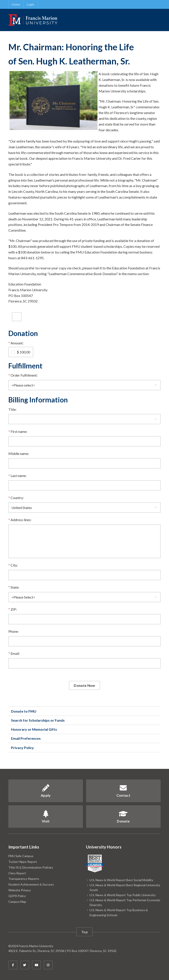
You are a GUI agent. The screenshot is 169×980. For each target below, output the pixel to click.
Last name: (19, 476)
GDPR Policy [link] (17, 896)
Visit (46, 817)
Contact (123, 791)
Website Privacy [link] (20, 890)
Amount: (17, 343)
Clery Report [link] (17, 873)
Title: (12, 409)
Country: (17, 498)
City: (14, 565)
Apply (46, 791)
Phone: (14, 631)
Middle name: (19, 453)
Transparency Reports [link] (24, 879)
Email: (15, 653)
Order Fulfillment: (24, 375)
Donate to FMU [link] (24, 711)
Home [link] (16, 4)
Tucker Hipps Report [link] (23, 862)
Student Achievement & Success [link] (31, 884)
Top (84, 932)
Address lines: (21, 520)
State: (15, 587)
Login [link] (31, 4)
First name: (19, 431)
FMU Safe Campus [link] (21, 856)
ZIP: (14, 609)
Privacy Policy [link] (22, 748)
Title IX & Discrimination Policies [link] (31, 867)
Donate (123, 817)
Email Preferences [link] (26, 738)
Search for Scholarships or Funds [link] (38, 720)
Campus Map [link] (17, 902)
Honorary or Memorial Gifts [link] (34, 729)
